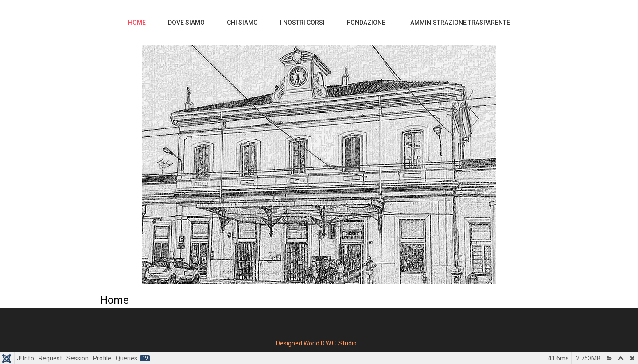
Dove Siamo (186, 23)
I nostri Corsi (302, 23)
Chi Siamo (242, 23)
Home (137, 23)
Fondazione (367, 23)
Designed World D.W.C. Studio (316, 343)
